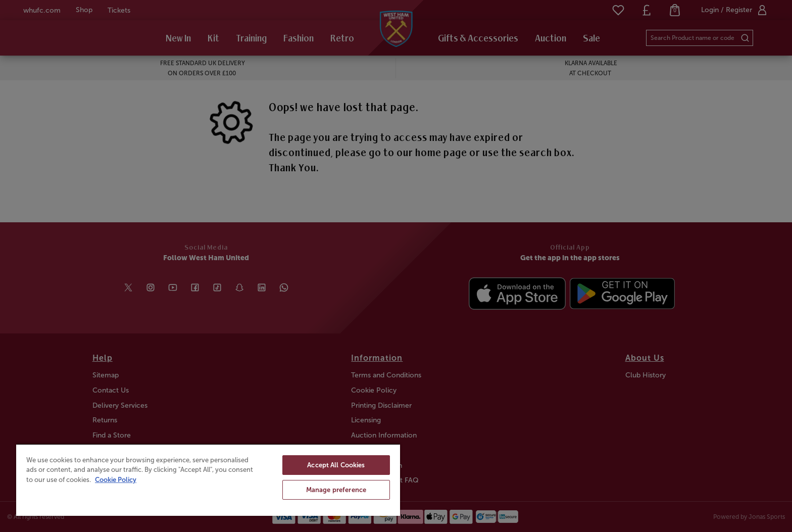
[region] (208, 480)
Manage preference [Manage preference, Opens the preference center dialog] (336, 490)
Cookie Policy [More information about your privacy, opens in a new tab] (116, 480)
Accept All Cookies (336, 465)
